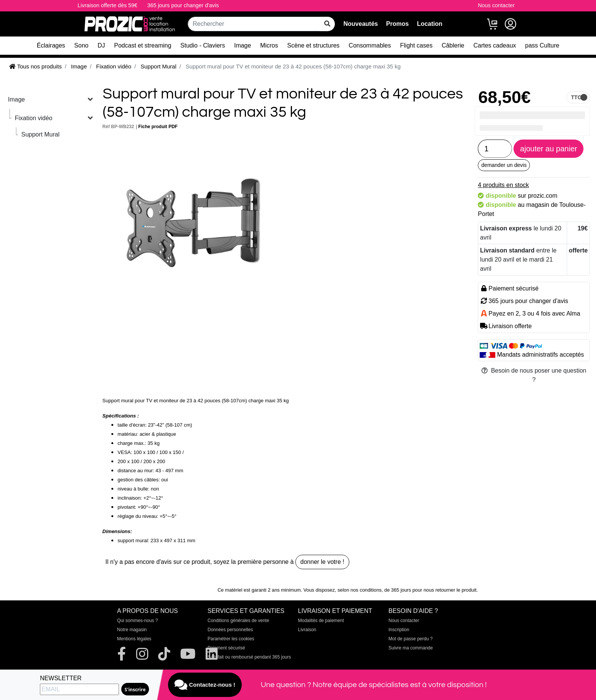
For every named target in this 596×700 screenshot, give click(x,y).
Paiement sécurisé (226, 648)
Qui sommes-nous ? (137, 621)
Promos (398, 24)
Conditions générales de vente (238, 621)
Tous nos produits (35, 66)
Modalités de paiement (321, 621)
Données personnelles (230, 630)
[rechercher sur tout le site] (327, 24)
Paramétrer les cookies (231, 639)
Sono (81, 45)
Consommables (370, 45)
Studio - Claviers (203, 45)
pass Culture (542, 45)
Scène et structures (314, 45)
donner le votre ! (322, 562)
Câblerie (453, 45)
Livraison (307, 630)
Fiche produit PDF (158, 127)
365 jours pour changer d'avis (183, 5)
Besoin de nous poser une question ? (534, 375)
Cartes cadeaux (495, 45)
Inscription (399, 630)
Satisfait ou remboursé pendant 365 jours (249, 657)
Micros (269, 45)
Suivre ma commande (411, 648)
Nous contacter (496, 5)
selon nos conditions (360, 590)
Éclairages (51, 45)
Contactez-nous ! (205, 685)
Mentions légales (134, 639)
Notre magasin (132, 630)
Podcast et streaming (143, 45)
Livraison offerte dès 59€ (107, 5)
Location (430, 24)
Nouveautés (361, 24)
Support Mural (40, 134)
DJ (101, 45)
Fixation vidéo (34, 118)
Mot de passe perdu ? (411, 639)
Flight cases (416, 45)
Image (243, 45)
